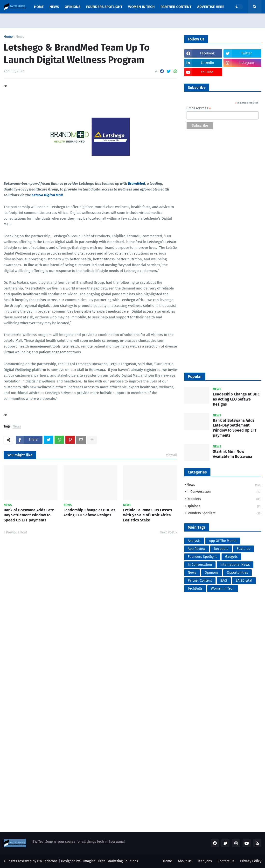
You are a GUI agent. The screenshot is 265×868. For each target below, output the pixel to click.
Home (8, 37)
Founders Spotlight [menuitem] (104, 7)
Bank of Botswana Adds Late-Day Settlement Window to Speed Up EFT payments (30, 515)
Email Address (199, 108)
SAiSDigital (244, 581)
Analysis (194, 541)
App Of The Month (223, 541)
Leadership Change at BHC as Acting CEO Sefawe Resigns (89, 513)
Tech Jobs (205, 861)
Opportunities (237, 573)
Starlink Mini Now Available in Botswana (233, 454)
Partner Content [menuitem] (176, 7)
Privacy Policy (251, 861)
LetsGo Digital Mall (47, 195)
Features (244, 549)
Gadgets (231, 557)
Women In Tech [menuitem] (141, 7)
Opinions (224, 507)
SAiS (224, 581)
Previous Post (17, 532)
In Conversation (224, 492)
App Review (197, 549)
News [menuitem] (54, 7)
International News (235, 565)
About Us (185, 861)
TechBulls (195, 589)
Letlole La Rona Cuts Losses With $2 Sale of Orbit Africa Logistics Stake (148, 515)
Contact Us (226, 861)
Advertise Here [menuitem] (211, 7)
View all (171, 455)
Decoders (224, 499)
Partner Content (200, 581)
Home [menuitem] (39, 7)
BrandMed (136, 184)
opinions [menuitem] (73, 7)
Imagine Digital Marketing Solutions (111, 861)
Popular (195, 377)
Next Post (167, 532)
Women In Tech (223, 589)
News (20, 37)
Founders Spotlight (224, 513)
